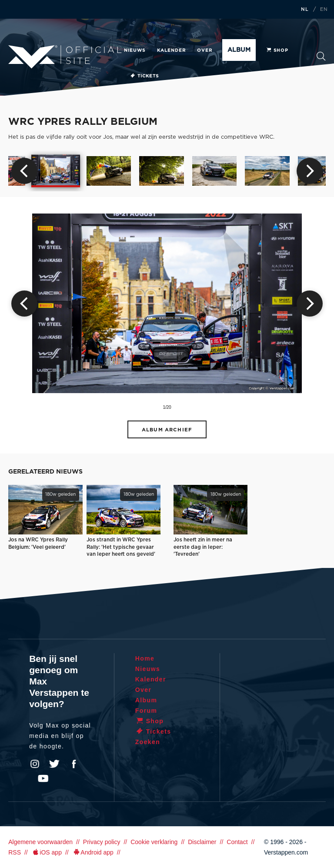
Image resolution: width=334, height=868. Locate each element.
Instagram (35, 764)
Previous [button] (24, 171)
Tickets (144, 76)
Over (205, 50)
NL (305, 10)
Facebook (74, 764)
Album (239, 50)
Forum (146, 711)
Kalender (171, 50)
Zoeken (321, 56)
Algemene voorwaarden (40, 842)
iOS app (47, 852)
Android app (93, 852)
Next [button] (310, 171)
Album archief (167, 430)
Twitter (54, 764)
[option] (56, 171)
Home (145, 658)
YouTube (43, 778)
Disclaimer (202, 842)
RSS (15, 852)
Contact (237, 842)
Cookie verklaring (154, 842)
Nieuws (135, 50)
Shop (277, 50)
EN (324, 10)
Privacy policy (102, 842)
